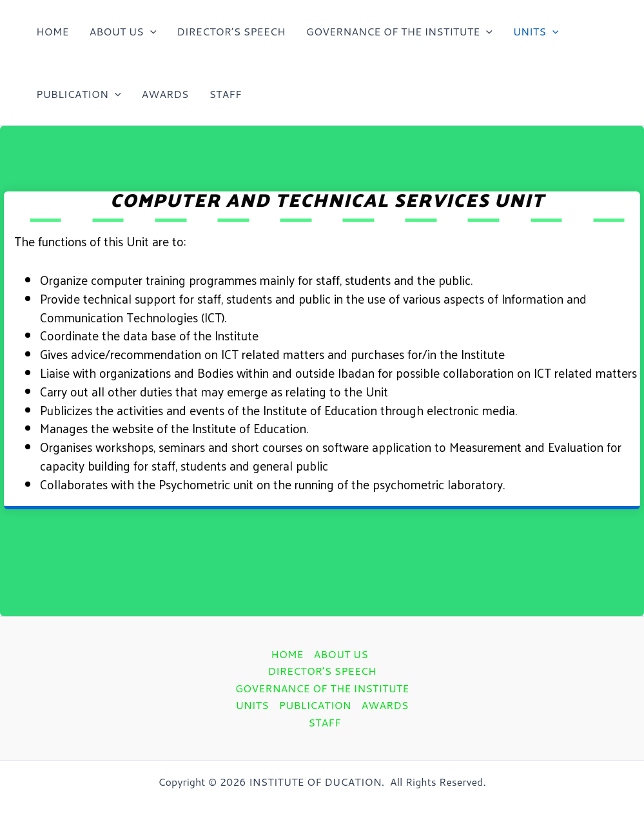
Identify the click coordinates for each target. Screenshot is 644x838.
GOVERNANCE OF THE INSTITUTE (399, 31)
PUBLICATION (79, 94)
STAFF (225, 94)
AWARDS (165, 94)
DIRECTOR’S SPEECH (231, 31)
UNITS (536, 31)
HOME (52, 31)
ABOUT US (122, 31)
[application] (150, 31)
